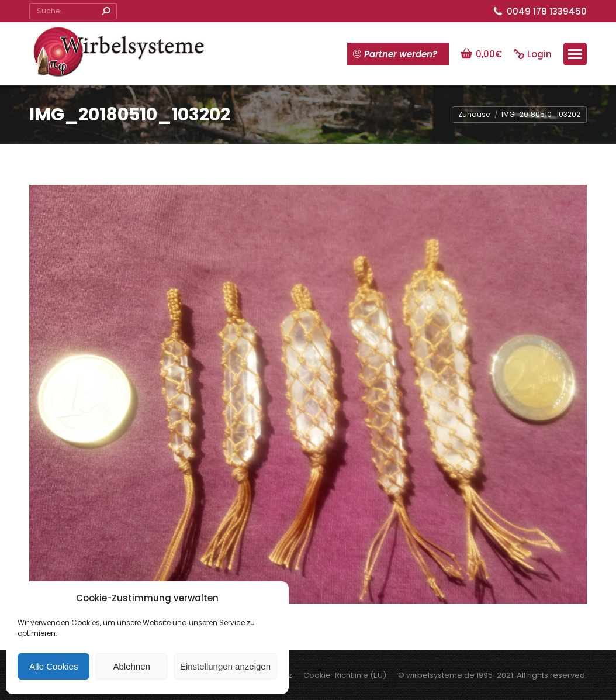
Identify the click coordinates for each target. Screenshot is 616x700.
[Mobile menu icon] (575, 54)
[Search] (73, 11)
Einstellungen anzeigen (225, 666)
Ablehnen (131, 666)
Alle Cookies (53, 666)
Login (533, 54)
